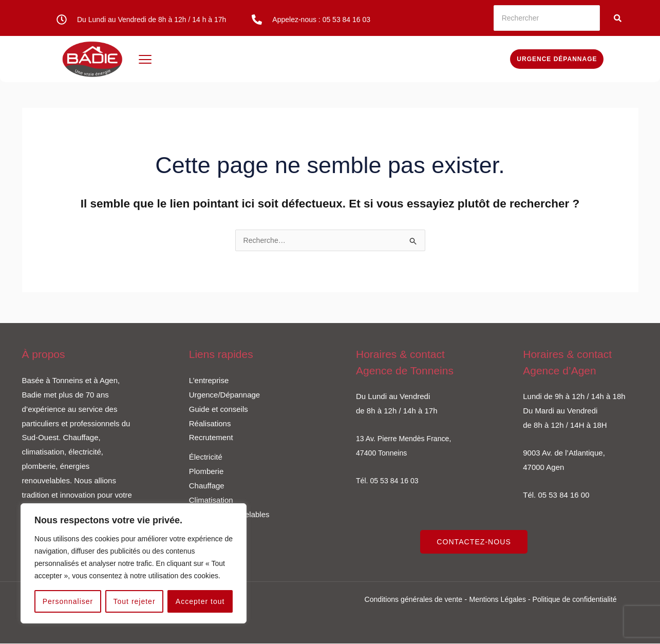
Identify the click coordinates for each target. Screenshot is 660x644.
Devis (485, 59)
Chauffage (276, 59)
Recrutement (211, 438)
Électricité (186, 59)
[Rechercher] (547, 18)
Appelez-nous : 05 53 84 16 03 (321, 20)
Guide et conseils (219, 410)
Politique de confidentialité (579, 600)
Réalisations (210, 424)
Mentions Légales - (501, 600)
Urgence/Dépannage (224, 395)
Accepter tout (200, 601)
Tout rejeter (135, 601)
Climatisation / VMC (338, 59)
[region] (134, 563)
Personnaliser (68, 601)
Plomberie (231, 59)
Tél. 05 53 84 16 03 (389, 481)
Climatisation (211, 500)
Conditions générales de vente (409, 600)
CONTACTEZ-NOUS (476, 543)
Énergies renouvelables (423, 59)
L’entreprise (209, 381)
